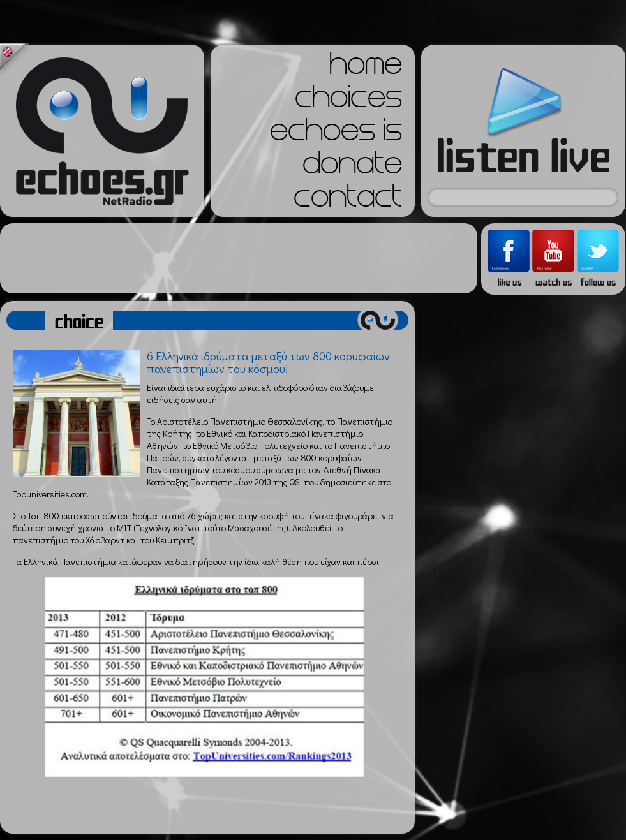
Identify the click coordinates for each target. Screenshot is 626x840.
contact (348, 200)
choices (348, 101)
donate (352, 167)
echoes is (336, 134)
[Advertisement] (239, 258)
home (366, 68)
